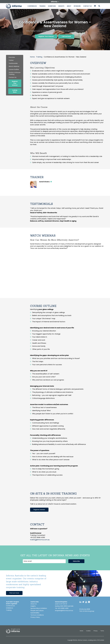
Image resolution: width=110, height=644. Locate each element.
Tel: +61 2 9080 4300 (62, 608)
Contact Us (87, 6)
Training (42, 6)
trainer (11, 60)
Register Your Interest (46, 36)
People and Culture (37, 611)
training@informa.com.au (40, 540)
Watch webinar (14, 66)
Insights (61, 6)
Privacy (95, 631)
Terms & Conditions (37, 615)
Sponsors (77, 6)
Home (81, 631)
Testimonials (13, 63)
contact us (13, 77)
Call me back (66, 36)
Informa (15, 6)
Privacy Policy (35, 617)
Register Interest (39, 510)
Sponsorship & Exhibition (39, 608)
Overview (12, 57)
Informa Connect (82, 640)
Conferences (32, 6)
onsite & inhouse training (15, 73)
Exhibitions (52, 6)
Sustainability (35, 613)
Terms (102, 631)
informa (55, 2)
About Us (34, 604)
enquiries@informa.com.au (64, 611)
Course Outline (14, 69)
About (69, 6)
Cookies (88, 631)
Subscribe (76, 561)
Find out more (14, 593)
